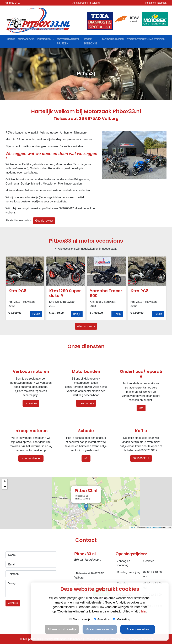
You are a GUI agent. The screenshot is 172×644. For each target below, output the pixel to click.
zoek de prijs (86, 403)
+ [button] (5, 482)
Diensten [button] (45, 39)
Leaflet (133, 527)
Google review (44, 221)
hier (144, 611)
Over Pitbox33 (91, 41)
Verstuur (13, 603)
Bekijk (36, 314)
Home (11, 39)
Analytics (102, 619)
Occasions (26, 39)
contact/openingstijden (146, 39)
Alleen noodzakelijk (62, 629)
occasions (31, 403)
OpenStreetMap (154, 527)
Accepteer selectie (100, 629)
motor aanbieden (31, 458)
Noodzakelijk (80, 619)
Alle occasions (86, 326)
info (141, 408)
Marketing (122, 619)
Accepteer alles (138, 629)
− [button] (5, 487)
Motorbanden (113, 39)
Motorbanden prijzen (68, 41)
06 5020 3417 (13, 3)
